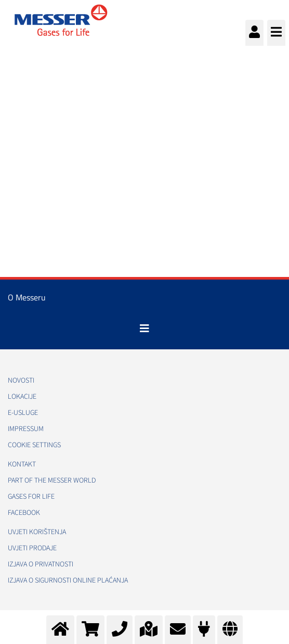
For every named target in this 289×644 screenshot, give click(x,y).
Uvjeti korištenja (37, 532)
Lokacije (22, 397)
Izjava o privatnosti (41, 564)
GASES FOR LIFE (31, 497)
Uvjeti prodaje (32, 548)
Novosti (21, 381)
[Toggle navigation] (144, 329)
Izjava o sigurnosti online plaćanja (68, 580)
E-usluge (23, 413)
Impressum (26, 429)
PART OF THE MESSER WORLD (52, 481)
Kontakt (22, 464)
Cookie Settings (34, 445)
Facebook (24, 513)
